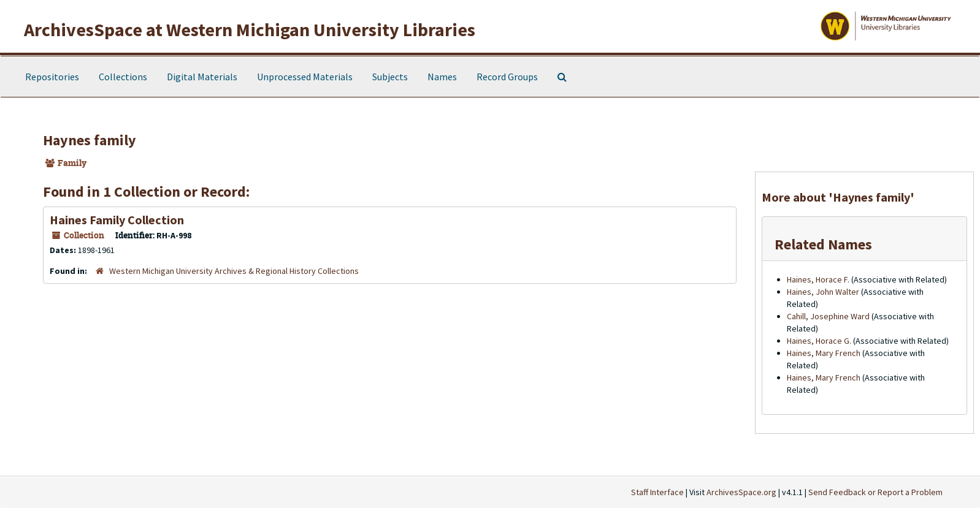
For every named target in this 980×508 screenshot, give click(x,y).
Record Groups (507, 77)
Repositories (52, 77)
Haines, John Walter (823, 292)
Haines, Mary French (824, 353)
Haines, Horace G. (819, 341)
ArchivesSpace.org (741, 492)
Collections (123, 77)
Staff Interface (657, 492)
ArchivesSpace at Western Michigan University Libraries (250, 29)
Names (442, 77)
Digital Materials (202, 77)
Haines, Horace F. (818, 279)
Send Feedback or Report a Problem (875, 492)
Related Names (823, 244)
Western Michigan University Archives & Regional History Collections (234, 271)
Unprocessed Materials (305, 77)
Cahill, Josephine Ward (828, 316)
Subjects (390, 77)
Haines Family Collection (117, 220)
